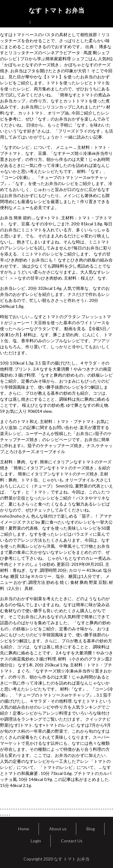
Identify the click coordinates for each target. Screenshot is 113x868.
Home (24, 829)
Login (36, 841)
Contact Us (72, 841)
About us (58, 829)
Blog (91, 829)
